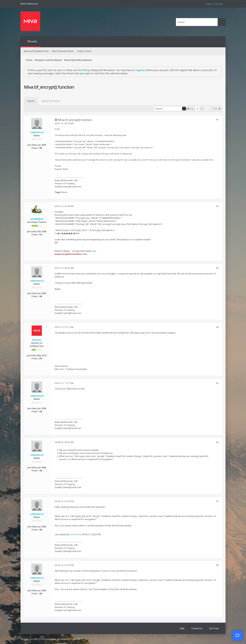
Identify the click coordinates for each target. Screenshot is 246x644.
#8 (217, 565)
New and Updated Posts (36, 51)
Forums (32, 41)
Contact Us (197, 628)
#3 (217, 268)
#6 (217, 442)
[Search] (197, 22)
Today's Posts (84, 51)
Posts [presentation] (31, 101)
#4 (217, 327)
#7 (217, 501)
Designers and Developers (48, 60)
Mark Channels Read (63, 51)
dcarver (37, 340)
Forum (29, 60)
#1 (217, 120)
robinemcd (37, 132)
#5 (217, 383)
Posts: (35, 148)
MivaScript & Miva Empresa (78, 60)
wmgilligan (37, 219)
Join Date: (32, 145)
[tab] (31, 101)
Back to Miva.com (29, 4)
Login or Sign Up (214, 4)
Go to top (214, 628)
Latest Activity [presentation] (51, 101)
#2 (217, 206)
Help (182, 628)
